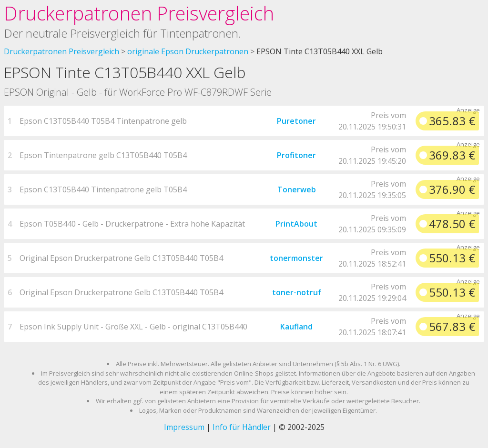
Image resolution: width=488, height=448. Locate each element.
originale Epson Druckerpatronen (188, 51)
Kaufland (296, 327)
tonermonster (296, 258)
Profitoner (296, 155)
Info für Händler (242, 427)
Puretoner (296, 121)
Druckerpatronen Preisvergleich (139, 13)
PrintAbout (296, 224)
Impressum (184, 427)
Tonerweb (297, 189)
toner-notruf (297, 292)
